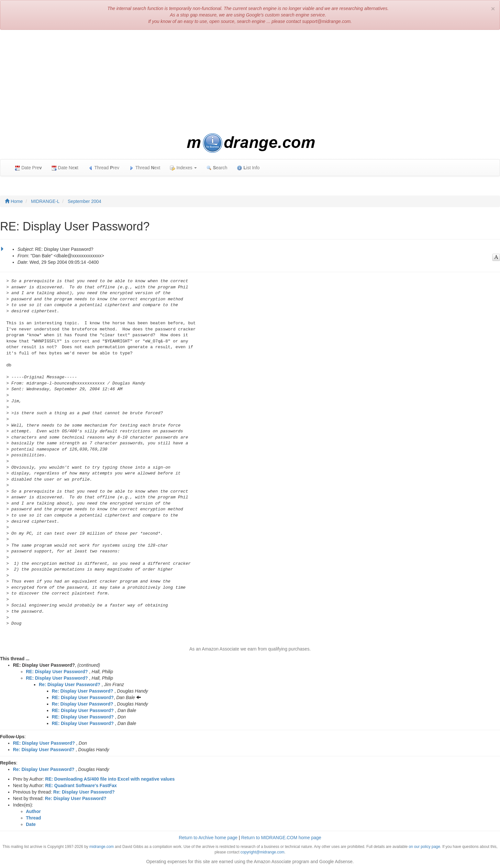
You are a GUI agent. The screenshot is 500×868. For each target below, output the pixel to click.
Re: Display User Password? (70, 684)
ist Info (248, 168)
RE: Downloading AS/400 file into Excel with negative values (110, 779)
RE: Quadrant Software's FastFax (81, 785)
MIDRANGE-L (45, 201)
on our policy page (424, 847)
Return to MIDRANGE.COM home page (281, 838)
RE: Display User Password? (57, 672)
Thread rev (104, 168)
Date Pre (28, 168)
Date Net (65, 168)
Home (14, 201)
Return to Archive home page (208, 838)
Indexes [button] (183, 168)
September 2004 (84, 201)
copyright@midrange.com (262, 852)
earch (217, 168)
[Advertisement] (250, 82)
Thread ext (145, 168)
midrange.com (101, 847)
